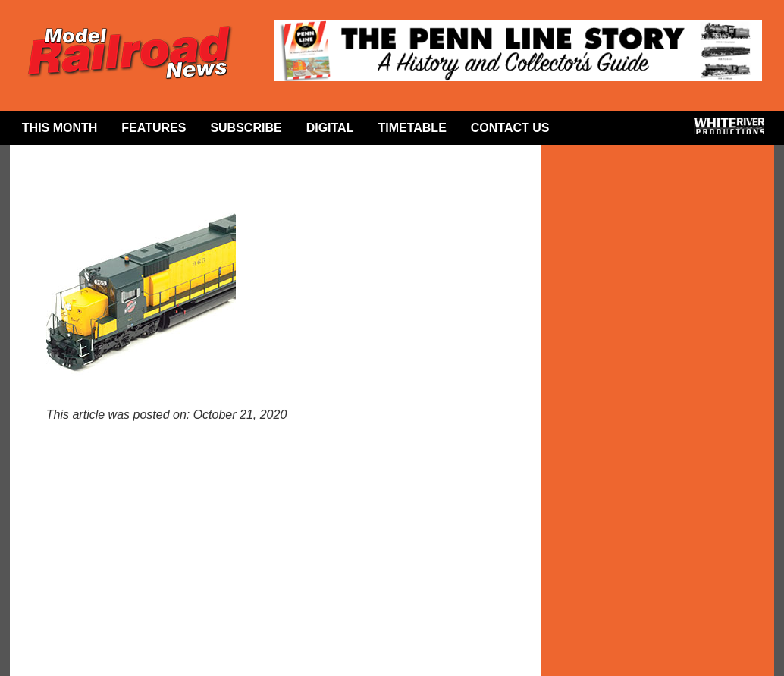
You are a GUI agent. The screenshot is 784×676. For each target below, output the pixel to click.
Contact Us (510, 128)
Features (154, 128)
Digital (330, 128)
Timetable (412, 128)
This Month (60, 128)
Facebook (586, 131)
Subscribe (246, 128)
